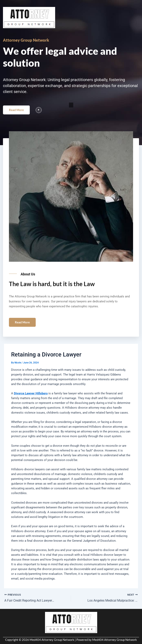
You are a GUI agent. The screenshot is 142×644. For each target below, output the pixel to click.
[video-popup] (39, 110)
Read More (16, 110)
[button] (71, 105)
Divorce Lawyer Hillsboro (31, 393)
